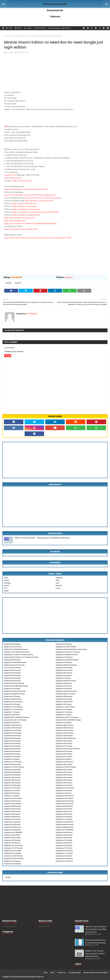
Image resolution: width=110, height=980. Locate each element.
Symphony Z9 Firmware (64, 675)
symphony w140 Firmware (64, 798)
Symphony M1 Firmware (12, 696)
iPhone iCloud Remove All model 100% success (96, 941)
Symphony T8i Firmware (12, 704)
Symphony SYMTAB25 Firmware (67, 655)
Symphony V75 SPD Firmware (14, 767)
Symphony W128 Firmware (65, 801)
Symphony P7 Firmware (64, 715)
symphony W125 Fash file (13, 804)
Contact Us (62, 973)
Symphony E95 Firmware (12, 644)
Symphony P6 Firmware (12, 723)
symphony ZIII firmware (12, 793)
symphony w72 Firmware (12, 819)
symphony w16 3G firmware (13, 856)
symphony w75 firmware (64, 817)
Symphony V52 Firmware (64, 772)
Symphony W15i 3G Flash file (14, 858)
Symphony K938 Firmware (13, 699)
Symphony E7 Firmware (12, 759)
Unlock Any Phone (40, 28)
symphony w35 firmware (64, 838)
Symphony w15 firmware (12, 861)
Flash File (18, 283)
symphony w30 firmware (12, 843)
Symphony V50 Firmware (12, 775)
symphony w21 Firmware (64, 848)
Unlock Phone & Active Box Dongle (95, 973)
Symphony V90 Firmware (64, 673)
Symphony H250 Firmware (13, 728)
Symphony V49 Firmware (64, 775)
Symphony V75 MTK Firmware (66, 767)
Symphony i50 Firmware (64, 683)
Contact (28, 28)
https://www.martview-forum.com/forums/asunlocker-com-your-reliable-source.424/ (38, 238)
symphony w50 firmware (12, 838)
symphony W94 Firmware (64, 806)
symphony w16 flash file (64, 856)
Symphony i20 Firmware (12, 689)
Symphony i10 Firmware (64, 689)
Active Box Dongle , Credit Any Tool (59, 28)
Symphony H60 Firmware (12, 736)
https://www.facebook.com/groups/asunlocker (43, 198)
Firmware (12, 36)
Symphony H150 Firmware (64, 730)
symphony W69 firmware (12, 827)
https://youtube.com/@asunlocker (26, 215)
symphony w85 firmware (12, 814)
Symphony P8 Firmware (12, 715)
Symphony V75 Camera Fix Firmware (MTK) (19, 655)
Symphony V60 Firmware (64, 770)
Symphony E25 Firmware (64, 754)
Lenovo (58, 588)
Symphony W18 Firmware (13, 853)
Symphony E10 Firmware (64, 757)
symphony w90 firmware (12, 811)
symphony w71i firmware (64, 819)
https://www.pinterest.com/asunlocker (20, 218)
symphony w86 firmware (64, 811)
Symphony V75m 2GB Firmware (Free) (17, 652)
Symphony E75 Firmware (64, 746)
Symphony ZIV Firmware (64, 791)
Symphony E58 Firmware (12, 751)
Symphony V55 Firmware (12, 772)
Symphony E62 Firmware (12, 675)
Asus (57, 583)
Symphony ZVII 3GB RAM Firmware (16, 649)
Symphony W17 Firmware (64, 853)
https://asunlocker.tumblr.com (25, 204)
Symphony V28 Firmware (64, 783)
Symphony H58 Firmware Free (66, 738)
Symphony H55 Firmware (64, 736)
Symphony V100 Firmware (64, 762)
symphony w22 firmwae (64, 845)
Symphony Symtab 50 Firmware (66, 691)
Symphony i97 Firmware (64, 644)
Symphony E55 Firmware (64, 751)
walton (6, 591)
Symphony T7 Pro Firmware (13, 709)
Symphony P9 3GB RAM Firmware (15, 662)
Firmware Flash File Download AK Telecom (55, 10)
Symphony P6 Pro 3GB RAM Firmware (17, 717)
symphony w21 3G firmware (13, 848)
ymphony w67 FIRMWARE (64, 830)
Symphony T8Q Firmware (64, 702)
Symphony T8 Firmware (64, 704)
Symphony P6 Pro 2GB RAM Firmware (68, 720)
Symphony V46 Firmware (12, 777)
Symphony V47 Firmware (64, 670)
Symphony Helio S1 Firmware (66, 694)
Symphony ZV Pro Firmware (65, 788)
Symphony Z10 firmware (64, 662)
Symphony (59, 578)
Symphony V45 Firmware (64, 777)
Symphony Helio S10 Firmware (14, 665)
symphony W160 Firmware (65, 796)
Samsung (7, 583)
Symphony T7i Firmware (64, 709)
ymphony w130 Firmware (12, 801)
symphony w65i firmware (64, 832)
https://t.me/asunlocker (22, 181)
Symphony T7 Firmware (12, 712)
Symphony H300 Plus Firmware (66, 665)
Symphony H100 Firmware (64, 733)
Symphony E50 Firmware (12, 754)
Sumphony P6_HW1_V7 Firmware (15, 720)
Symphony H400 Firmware (13, 725)
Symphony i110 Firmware (64, 657)
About (18, 28)
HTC (5, 588)
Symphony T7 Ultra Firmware (65, 707)
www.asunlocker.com (13, 178)
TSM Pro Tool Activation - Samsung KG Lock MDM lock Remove (42, 538)
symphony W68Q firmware (65, 827)
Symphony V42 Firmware (12, 670)
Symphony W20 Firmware (13, 851)
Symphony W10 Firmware (13, 864)
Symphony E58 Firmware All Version (68, 749)
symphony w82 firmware (64, 814)
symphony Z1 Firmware (12, 796)
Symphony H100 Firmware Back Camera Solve (71, 649)
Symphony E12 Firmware (12, 757)
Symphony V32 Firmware (64, 780)
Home (9, 28)
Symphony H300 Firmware (64, 725)
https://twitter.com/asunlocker (25, 206)
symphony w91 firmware (64, 809)
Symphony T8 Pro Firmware (13, 702)
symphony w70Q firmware (64, 822)
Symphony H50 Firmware (12, 738)
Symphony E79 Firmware (12, 743)
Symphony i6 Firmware (63, 678)
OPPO (58, 580)
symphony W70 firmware (12, 825)
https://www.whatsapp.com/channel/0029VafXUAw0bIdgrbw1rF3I (30, 195)
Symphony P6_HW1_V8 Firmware (67, 717)
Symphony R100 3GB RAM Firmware (16, 686)
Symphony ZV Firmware (12, 791)
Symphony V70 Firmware (12, 770)
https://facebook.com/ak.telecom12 (39, 201)
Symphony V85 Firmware (12, 764)
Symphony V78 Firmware (64, 668)
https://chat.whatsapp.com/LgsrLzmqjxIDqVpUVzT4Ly (26, 189)
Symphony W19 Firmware (64, 851)
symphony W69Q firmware (65, 825)
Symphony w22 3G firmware (13, 845)
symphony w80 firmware (12, 817)
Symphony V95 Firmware (12, 673)
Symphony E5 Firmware (64, 759)
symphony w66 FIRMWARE (13, 832)
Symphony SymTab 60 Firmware (15, 691)
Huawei (7, 586)
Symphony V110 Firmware (13, 762)
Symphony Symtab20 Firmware (14, 694)
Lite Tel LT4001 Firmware (12, 668)
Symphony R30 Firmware (12, 660)
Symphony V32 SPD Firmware (14, 683)
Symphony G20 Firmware (12, 681)
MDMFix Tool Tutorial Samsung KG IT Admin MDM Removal (95, 954)
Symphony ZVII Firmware (64, 785)
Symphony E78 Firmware (64, 743)
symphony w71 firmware (12, 822)
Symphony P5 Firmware (64, 723)
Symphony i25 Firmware (64, 686)
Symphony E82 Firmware (12, 678)
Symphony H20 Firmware (12, 741)
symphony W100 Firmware (65, 804)
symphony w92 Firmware (12, 809)
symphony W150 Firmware (13, 798)
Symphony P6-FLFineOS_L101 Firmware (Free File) (21, 657)
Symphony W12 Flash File (64, 861)
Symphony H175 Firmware (13, 730)
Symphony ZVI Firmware (12, 788)
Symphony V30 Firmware (12, 783)
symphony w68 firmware (12, 830)
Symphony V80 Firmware (64, 764)
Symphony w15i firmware (64, 858)
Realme (7, 580)
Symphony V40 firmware (12, 780)
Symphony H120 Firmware (13, 733)
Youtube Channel (75, 973)
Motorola (59, 586)
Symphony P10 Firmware (64, 712)
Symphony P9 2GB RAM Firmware (67, 660)
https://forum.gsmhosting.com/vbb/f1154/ (21, 229)
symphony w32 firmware (12, 840)
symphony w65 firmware (12, 835)
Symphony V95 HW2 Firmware (66, 647)
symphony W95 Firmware (12, 806)
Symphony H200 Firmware (64, 728)
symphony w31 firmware (64, 840)
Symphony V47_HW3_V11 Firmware (68, 652)
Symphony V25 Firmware (12, 785)
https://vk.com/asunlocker (15, 221)
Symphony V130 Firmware (13, 647)
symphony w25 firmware (64, 843)
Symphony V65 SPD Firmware (66, 681)
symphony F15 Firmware (64, 699)
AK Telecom (10, 52)
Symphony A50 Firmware (64, 696)
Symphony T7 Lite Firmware (13, 707)
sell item (8, 877)
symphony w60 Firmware (64, 835)
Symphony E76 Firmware (12, 746)
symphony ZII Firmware (64, 793)
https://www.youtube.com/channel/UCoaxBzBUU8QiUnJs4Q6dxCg (30, 224)
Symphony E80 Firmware (64, 741)
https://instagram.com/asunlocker (26, 209)
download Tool (10, 175)
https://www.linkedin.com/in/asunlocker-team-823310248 (35, 212)
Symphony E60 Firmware (12, 749)
